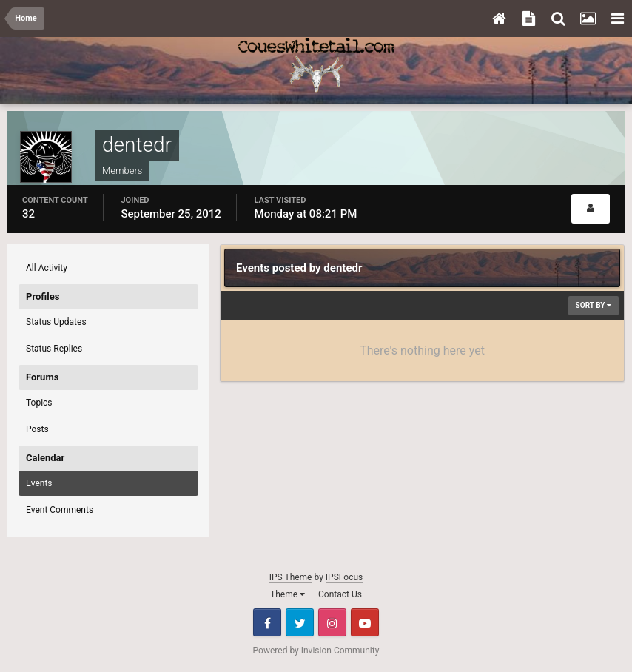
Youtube (365, 622)
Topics (39, 403)
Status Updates (56, 322)
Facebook (267, 622)
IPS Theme (291, 577)
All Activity (47, 268)
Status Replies (54, 349)
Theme (288, 594)
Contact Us (340, 594)
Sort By (594, 305)
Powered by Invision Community (316, 651)
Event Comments (60, 510)
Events (39, 483)
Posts (37, 429)
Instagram (332, 622)
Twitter (300, 622)
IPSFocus (344, 577)
